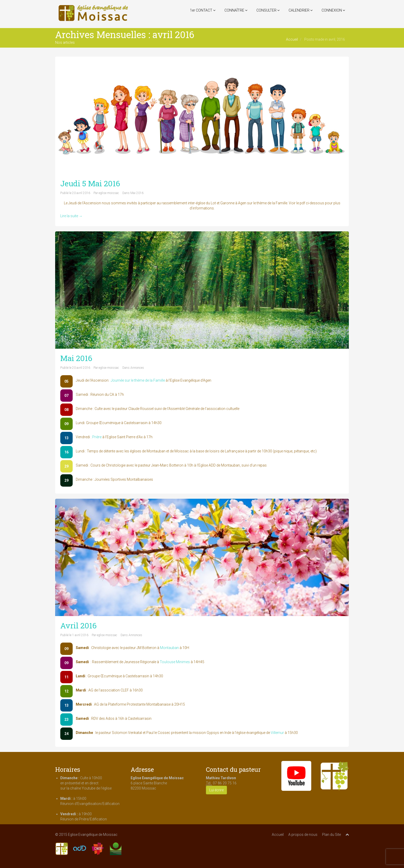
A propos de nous (303, 835)
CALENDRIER (301, 10)
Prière (97, 437)
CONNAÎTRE (236, 10)
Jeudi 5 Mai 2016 (90, 183)
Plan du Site (331, 835)
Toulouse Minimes (175, 662)
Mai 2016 (137, 193)
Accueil (292, 39)
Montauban (169, 648)
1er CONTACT (203, 10)
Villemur (277, 733)
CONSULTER (268, 10)
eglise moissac (109, 193)
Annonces (137, 368)
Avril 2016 (78, 625)
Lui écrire (216, 790)
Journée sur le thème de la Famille (138, 380)
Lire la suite (71, 216)
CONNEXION (333, 10)
